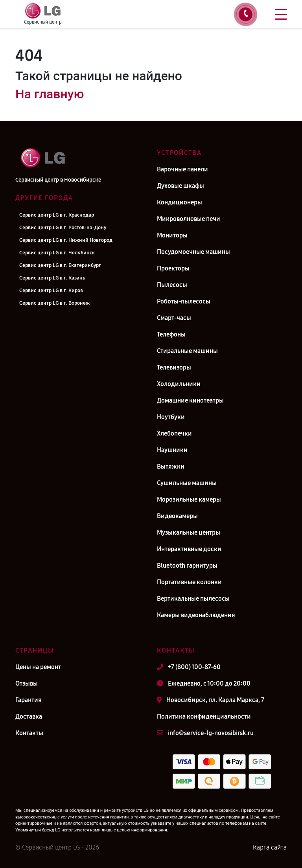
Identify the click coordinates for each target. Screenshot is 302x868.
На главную (50, 94)
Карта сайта (270, 847)
